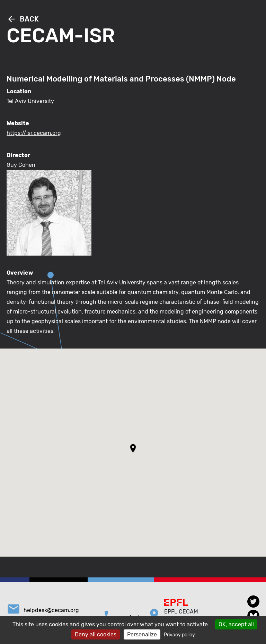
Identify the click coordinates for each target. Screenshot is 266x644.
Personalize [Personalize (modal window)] (142, 634)
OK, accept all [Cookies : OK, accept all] (236, 624)
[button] (133, 448)
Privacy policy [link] (179, 635)
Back (23, 19)
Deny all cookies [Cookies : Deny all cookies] (96, 634)
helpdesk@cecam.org (51, 610)
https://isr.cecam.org (34, 133)
